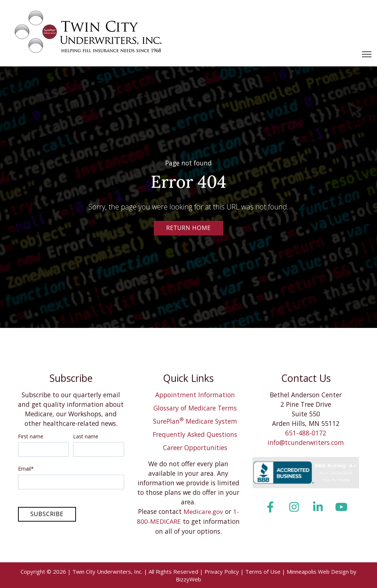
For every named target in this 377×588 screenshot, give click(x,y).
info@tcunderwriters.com (306, 442)
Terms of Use (263, 571)
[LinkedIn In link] (318, 507)
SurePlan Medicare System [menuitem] (195, 421)
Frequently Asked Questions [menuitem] (195, 434)
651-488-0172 (306, 433)
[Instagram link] (294, 507)
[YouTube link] (341, 507)
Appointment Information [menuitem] (195, 395)
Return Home (189, 228)
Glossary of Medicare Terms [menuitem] (195, 408)
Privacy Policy (222, 571)
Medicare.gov (203, 511)
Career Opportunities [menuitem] (195, 448)
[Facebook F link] (270, 507)
